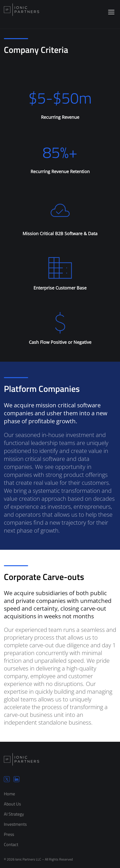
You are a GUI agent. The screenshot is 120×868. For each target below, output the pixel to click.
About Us (12, 804)
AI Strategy (14, 814)
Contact (11, 845)
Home (9, 794)
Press (9, 834)
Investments (15, 824)
